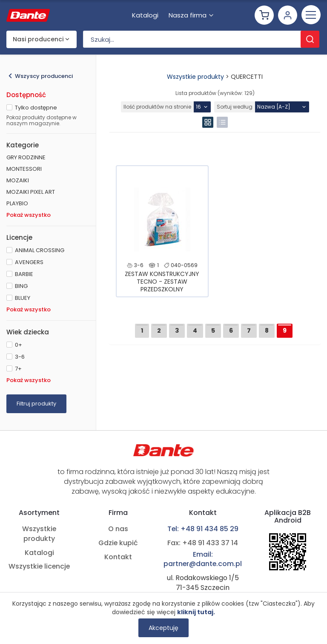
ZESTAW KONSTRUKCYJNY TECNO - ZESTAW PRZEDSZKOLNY (162, 282)
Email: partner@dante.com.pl (203, 559)
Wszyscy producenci (44, 76)
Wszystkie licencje (39, 566)
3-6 (20, 357)
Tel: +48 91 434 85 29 (203, 529)
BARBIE (24, 274)
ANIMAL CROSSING (40, 250)
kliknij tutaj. (196, 612)
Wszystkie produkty (195, 77)
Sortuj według (235, 107)
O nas (118, 529)
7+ (18, 369)
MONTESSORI (24, 169)
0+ (19, 345)
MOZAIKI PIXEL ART (31, 192)
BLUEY (23, 298)
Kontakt (118, 557)
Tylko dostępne (36, 108)
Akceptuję (163, 628)
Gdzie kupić (118, 543)
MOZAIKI (18, 180)
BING (21, 286)
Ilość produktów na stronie (157, 107)
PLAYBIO (17, 203)
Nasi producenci (38, 40)
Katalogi (39, 553)
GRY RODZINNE (26, 157)
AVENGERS (29, 262)
